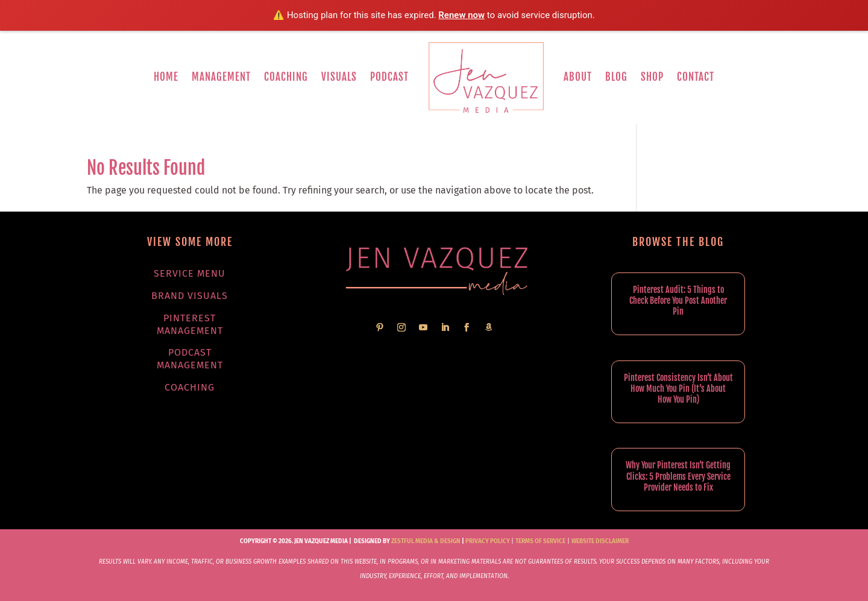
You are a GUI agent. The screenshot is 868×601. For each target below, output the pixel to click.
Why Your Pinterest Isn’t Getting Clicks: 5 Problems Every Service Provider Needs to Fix (678, 476)
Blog (616, 77)
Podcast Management (190, 359)
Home (166, 77)
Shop (652, 77)
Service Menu (190, 273)
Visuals (339, 77)
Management (221, 77)
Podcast (389, 77)
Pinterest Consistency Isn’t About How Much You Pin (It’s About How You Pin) (678, 389)
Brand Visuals (190, 296)
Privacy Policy (488, 541)
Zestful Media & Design (425, 541)
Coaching (286, 77)
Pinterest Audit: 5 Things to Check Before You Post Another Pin (678, 300)
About (578, 77)
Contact (696, 77)
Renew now (461, 15)
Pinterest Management (190, 324)
